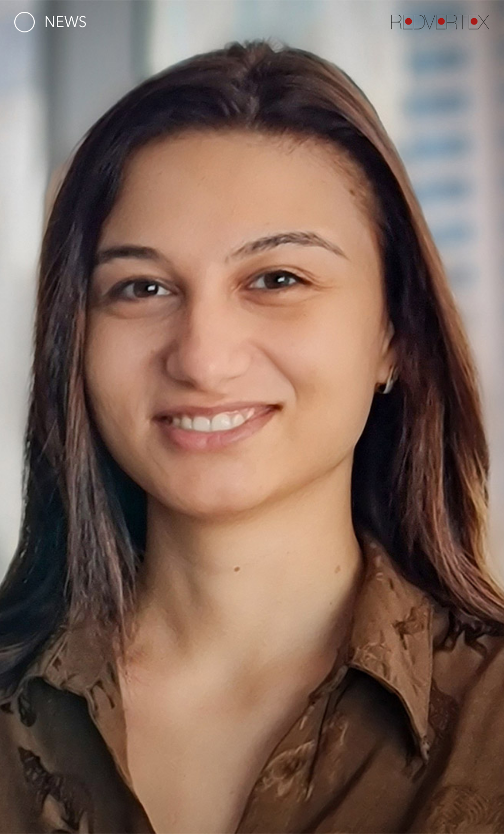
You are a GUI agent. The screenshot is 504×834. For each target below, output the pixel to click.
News (66, 22)
